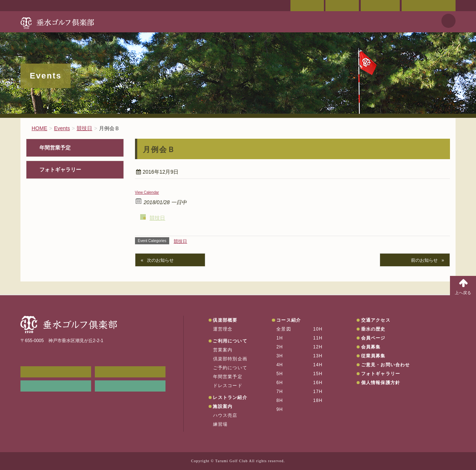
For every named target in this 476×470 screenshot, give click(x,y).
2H (280, 347)
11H (318, 338)
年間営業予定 (55, 148)
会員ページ (307, 6)
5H (280, 374)
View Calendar (147, 192)
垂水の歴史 (373, 329)
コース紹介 (289, 320)
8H (280, 400)
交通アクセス (342, 6)
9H (280, 409)
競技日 (157, 218)
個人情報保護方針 (381, 383)
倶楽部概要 (225, 320)
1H (280, 338)
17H (318, 392)
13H (318, 356)
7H (280, 392)
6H (280, 383)
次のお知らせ (160, 260)
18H (318, 400)
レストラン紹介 (230, 397)
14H (318, 365)
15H (318, 374)
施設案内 (223, 406)
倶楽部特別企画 (230, 359)
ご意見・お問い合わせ (429, 6)
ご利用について (230, 341)
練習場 (221, 424)
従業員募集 (373, 356)
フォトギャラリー (60, 170)
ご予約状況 (380, 6)
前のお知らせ (424, 260)
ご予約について (230, 368)
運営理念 (223, 329)
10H (318, 329)
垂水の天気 (130, 386)
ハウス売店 (225, 415)
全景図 (284, 329)
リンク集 (56, 386)
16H (318, 383)
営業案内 (223, 350)
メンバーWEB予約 (56, 372)
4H (280, 365)
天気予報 (448, 21)
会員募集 (371, 347)
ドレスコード (228, 386)
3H (280, 356)
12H (318, 347)
